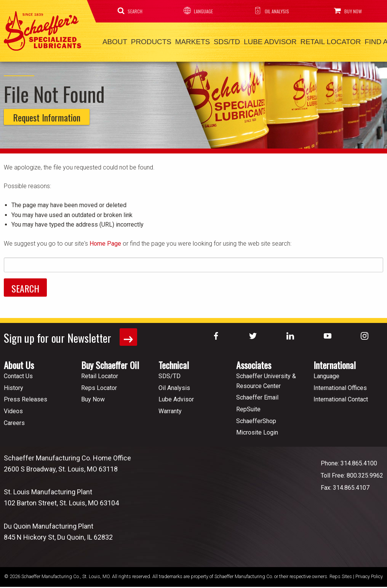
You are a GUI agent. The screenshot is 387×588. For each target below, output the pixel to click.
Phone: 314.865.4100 (349, 460)
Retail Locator (300, 41)
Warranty (170, 408)
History (14, 384)
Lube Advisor (246, 41)
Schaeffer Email (257, 394)
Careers (14, 419)
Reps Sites (341, 573)
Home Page (105, 241)
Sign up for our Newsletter (72, 334)
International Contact (341, 396)
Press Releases (26, 396)
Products (143, 41)
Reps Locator (99, 384)
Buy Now (347, 11)
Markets (179, 41)
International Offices (340, 384)
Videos (13, 408)
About (112, 41)
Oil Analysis (269, 11)
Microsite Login (257, 429)
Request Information (47, 115)
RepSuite (248, 406)
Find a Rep (348, 41)
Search (129, 11)
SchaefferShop (256, 418)
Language (196, 11)
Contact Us (18, 373)
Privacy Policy (369, 573)
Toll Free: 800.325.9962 (352, 472)
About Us (19, 361)
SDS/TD (208, 41)
